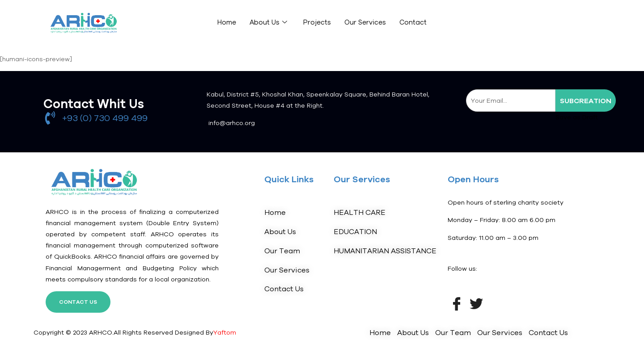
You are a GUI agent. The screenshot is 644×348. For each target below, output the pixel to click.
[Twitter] (476, 303)
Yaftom (225, 332)
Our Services (365, 23)
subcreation (586, 101)
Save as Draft (577, 117)
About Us (268, 23)
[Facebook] (457, 303)
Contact (413, 23)
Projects (317, 23)
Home (226, 23)
